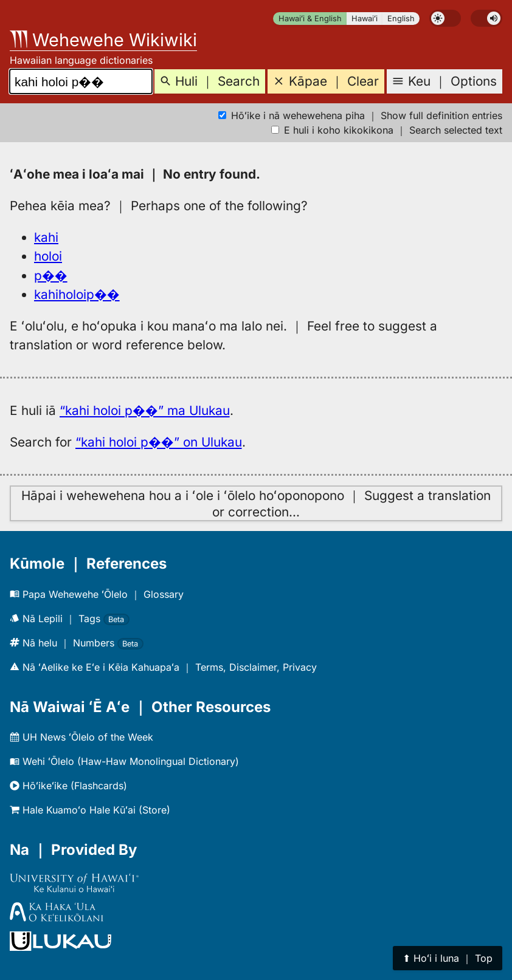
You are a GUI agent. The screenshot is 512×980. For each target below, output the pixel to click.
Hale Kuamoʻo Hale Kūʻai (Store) (90, 810)
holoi (48, 256)
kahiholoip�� (77, 294)
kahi (46, 237)
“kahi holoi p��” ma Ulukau (145, 410)
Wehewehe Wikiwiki (103, 40)
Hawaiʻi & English (310, 19)
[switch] (445, 18)
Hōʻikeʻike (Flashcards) (68, 786)
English (401, 19)
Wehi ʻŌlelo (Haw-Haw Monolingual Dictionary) (124, 761)
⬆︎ (448, 958)
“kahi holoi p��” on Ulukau (159, 442)
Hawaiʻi (365, 19)
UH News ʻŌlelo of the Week (81, 737)
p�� (51, 276)
